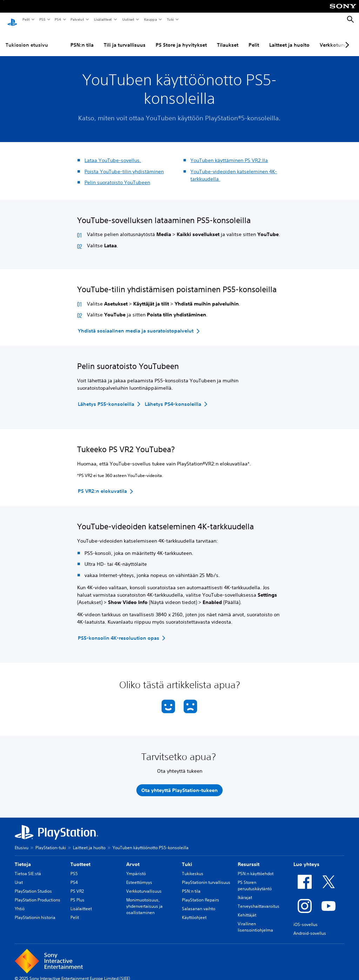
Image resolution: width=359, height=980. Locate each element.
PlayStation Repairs (201, 893)
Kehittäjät (247, 908)
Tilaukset (228, 38)
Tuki (170, 19)
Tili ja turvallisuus (125, 38)
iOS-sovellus (306, 918)
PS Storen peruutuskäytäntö (255, 879)
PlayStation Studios (33, 884)
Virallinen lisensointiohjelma (255, 920)
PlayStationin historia (35, 911)
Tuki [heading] (187, 858)
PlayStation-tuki (51, 841)
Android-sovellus (310, 927)
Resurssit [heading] (249, 858)
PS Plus (77, 893)
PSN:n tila (82, 38)
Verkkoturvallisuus (144, 884)
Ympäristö (136, 867)
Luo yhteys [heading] (306, 858)
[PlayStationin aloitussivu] (12, 20)
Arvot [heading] (133, 858)
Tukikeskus (193, 867)
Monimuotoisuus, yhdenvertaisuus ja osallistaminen (144, 900)
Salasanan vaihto (199, 902)
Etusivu (22, 841)
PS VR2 (77, 884)
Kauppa (150, 19)
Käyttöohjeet (194, 911)
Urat (19, 876)
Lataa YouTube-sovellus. (113, 154)
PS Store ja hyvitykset (181, 38)
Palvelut (77, 19)
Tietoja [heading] (23, 858)
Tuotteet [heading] (80, 858)
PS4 (57, 19)
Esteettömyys (139, 876)
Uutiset (128, 19)
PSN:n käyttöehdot (256, 867)
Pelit (26, 19)
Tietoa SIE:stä (28, 867)
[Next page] (346, 38)
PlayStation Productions (38, 893)
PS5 (42, 19)
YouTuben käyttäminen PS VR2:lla (229, 154)
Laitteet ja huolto (289, 38)
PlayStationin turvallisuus (206, 876)
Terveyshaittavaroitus (259, 900)
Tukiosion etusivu (27, 38)
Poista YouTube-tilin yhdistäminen (124, 165)
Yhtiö (20, 902)
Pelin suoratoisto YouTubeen (117, 176)
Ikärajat (245, 891)
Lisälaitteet (103, 19)
